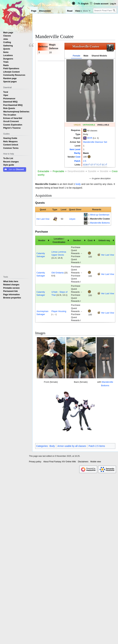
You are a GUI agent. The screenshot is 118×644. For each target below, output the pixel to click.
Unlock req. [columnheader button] (104, 240)
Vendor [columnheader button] (42, 240)
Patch (77, 161)
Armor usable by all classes (72, 446)
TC (98, 165)
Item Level (75, 149)
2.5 (85, 161)
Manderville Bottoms (100, 223)
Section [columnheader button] (77, 240)
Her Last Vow (43, 219)
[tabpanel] (90, 91)
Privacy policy (35, 462)
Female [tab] (76, 56)
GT (92, 165)
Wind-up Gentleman (100, 215)
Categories (42, 446)
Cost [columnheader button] (90, 240)
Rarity (77, 153)
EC (103, 165)
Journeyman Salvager (42, 313)
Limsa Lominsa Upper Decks (59, 253)
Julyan (72, 219)
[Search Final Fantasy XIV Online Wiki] (105, 10)
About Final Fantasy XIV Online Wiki (60, 462)
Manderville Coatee (100, 219)
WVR (90, 138)
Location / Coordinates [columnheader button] (59, 240)
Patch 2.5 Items (97, 446)
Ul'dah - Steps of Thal (60, 293)
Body (52, 446)
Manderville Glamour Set (95, 142)
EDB (85, 165)
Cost (78, 157)
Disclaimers (83, 462)
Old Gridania (58, 273)
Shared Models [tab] (99, 56)
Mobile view (96, 462)
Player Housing (59, 311)
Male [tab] (86, 56)
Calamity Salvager (41, 255)
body (78, 184)
